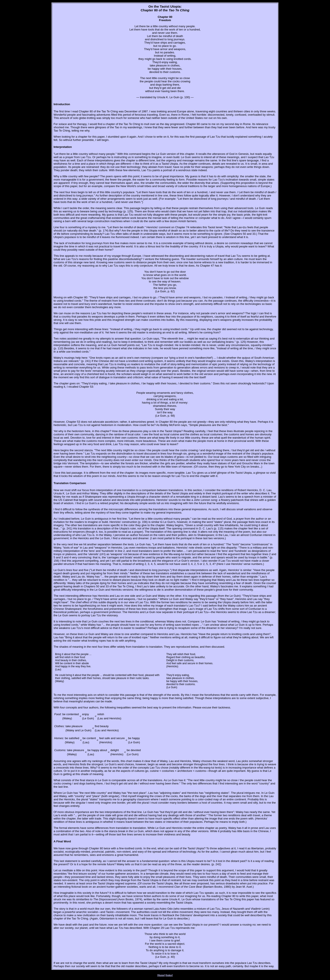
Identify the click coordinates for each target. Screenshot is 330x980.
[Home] (161, 975)
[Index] (169, 975)
